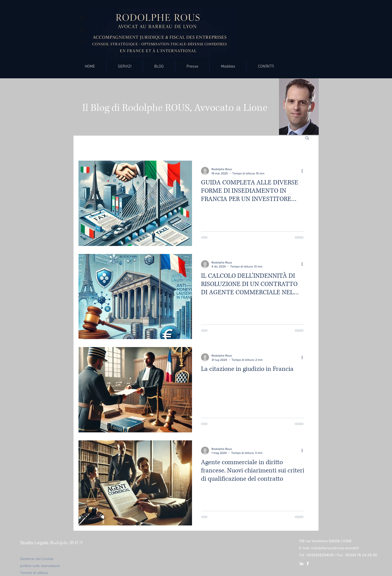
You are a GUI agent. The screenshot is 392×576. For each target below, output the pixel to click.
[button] (125, 67)
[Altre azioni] (304, 171)
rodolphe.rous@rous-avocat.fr (335, 548)
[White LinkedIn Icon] (301, 563)
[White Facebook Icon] (308, 563)
